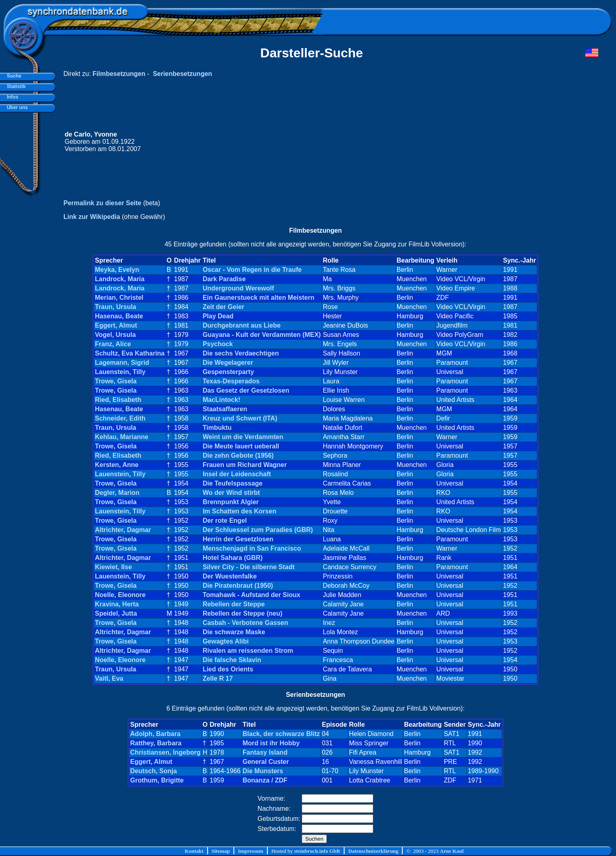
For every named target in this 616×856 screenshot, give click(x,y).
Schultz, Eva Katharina (130, 353)
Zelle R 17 (218, 678)
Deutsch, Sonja (153, 771)
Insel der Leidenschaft (237, 474)
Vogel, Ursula (115, 335)
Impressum (251, 851)
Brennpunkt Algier (231, 502)
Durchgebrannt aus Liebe (242, 325)
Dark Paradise (224, 279)
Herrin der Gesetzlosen (238, 539)
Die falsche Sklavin (232, 660)
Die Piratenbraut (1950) (238, 586)
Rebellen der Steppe (234, 604)
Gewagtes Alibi (226, 641)
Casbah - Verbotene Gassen (246, 623)
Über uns (16, 107)
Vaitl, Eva (109, 678)
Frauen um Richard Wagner (245, 465)
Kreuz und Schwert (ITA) (240, 418)
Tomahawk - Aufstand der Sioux (252, 595)
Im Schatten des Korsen (240, 511)
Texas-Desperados (231, 381)
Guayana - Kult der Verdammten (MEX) (262, 335)
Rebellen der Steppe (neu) (243, 613)
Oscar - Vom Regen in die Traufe (252, 270)
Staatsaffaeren (225, 409)
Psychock (218, 344)
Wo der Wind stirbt (231, 493)
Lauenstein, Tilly (120, 372)
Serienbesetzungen (182, 74)
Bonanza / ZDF (265, 780)
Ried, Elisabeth (118, 400)
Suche (13, 76)
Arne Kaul (452, 851)
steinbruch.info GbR (317, 851)
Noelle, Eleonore (120, 595)
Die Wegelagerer (228, 363)
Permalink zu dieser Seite (102, 203)
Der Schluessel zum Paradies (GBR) (258, 530)
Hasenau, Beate (119, 316)
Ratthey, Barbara (156, 743)
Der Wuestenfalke (230, 576)
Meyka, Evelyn (117, 270)
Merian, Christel (119, 298)
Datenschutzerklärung (373, 851)
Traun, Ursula (116, 307)
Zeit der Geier (224, 307)
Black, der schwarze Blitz (281, 734)
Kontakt (194, 851)
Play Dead (218, 316)
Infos (11, 97)
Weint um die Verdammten (243, 437)
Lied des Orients (228, 669)
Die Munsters (263, 771)
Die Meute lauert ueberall (241, 446)
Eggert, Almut (116, 325)
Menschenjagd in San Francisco (252, 548)
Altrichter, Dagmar (123, 530)
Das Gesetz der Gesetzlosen (246, 390)
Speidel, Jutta (116, 613)
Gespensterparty (228, 372)
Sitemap (221, 851)
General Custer (266, 762)
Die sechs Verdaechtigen (241, 353)
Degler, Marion (117, 493)
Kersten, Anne (117, 465)
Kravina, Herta (117, 604)
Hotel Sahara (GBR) (233, 558)
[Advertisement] (445, 142)
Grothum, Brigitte (157, 780)
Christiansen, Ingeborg (165, 752)
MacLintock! (222, 400)
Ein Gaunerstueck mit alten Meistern (259, 298)
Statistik (15, 86)
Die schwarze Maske (234, 632)
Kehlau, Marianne (122, 437)
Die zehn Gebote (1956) (238, 455)
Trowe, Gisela (116, 381)
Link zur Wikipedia (92, 217)
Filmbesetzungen (119, 74)
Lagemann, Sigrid (122, 363)
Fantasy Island (265, 752)
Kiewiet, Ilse (114, 567)
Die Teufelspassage (233, 483)
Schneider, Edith (120, 418)
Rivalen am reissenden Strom (248, 651)
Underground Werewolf (239, 288)
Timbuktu (217, 428)
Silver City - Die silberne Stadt (249, 567)
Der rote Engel (225, 521)
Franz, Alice (113, 344)
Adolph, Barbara (155, 734)
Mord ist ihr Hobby (271, 743)
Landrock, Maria (120, 279)
